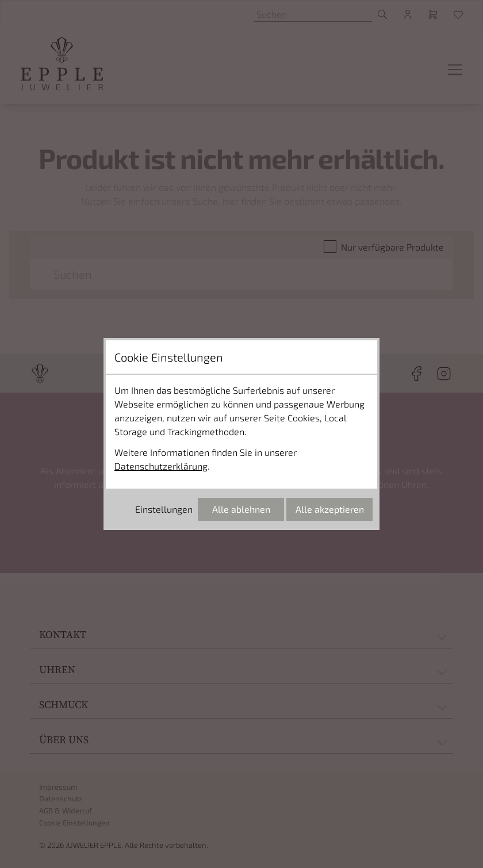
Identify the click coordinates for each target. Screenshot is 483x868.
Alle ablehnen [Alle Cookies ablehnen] (241, 509)
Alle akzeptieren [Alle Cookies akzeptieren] (330, 509)
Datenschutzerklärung (161, 466)
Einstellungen (164, 509)
